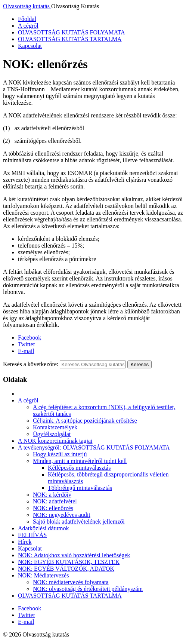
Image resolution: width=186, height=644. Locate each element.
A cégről (28, 26)
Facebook (30, 338)
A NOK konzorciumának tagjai (55, 441)
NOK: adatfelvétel (55, 501)
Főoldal (27, 19)
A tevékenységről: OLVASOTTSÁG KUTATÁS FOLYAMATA (94, 447)
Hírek (25, 542)
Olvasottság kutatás (27, 6)
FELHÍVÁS (32, 535)
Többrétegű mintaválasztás (80, 488)
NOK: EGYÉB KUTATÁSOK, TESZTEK (69, 562)
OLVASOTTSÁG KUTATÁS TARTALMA (70, 39)
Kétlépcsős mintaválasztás (79, 468)
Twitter (27, 344)
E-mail (26, 351)
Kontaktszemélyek (55, 427)
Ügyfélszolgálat (52, 434)
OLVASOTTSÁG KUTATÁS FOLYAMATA (72, 32)
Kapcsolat (30, 46)
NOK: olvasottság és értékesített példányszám (88, 589)
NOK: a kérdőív (52, 495)
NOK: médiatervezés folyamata (71, 582)
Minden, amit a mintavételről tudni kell (80, 461)
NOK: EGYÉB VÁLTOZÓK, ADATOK (66, 569)
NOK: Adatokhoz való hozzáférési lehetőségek (74, 555)
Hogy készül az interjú (60, 454)
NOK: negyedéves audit (62, 515)
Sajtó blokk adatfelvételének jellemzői (79, 522)
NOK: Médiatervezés (43, 575)
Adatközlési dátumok (43, 528)
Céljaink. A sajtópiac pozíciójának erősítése (85, 421)
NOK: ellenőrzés (53, 508)
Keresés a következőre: (31, 364)
